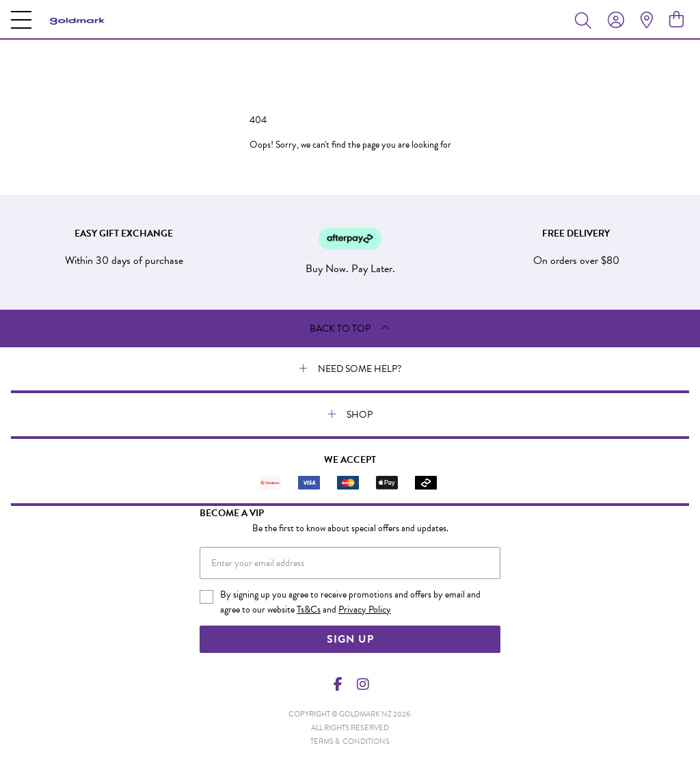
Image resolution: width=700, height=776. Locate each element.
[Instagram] (362, 684)
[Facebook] (338, 684)
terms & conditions (350, 741)
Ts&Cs (309, 610)
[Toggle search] (586, 20)
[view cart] (676, 20)
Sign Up (350, 639)
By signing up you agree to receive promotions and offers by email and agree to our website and (350, 602)
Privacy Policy (365, 610)
